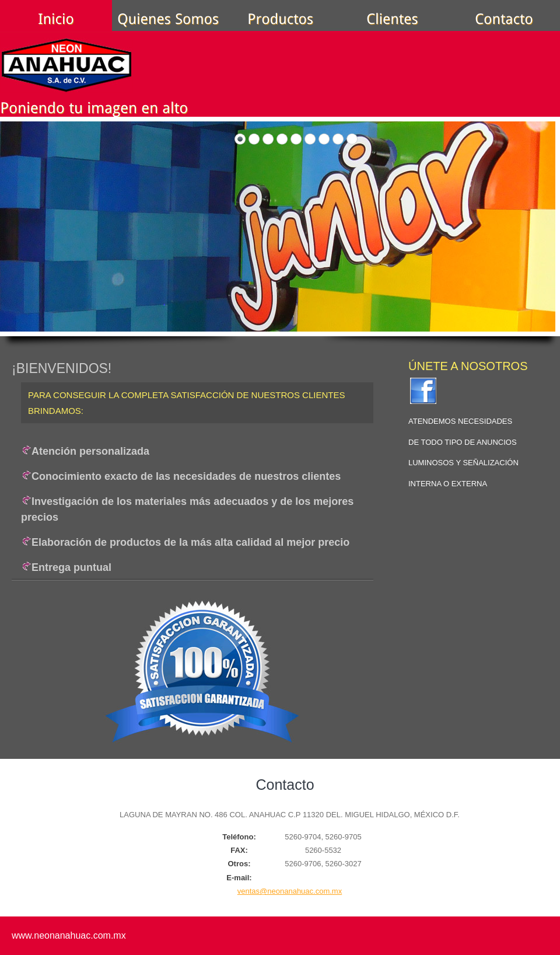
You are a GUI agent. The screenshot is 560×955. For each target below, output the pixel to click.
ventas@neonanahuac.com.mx (290, 891)
